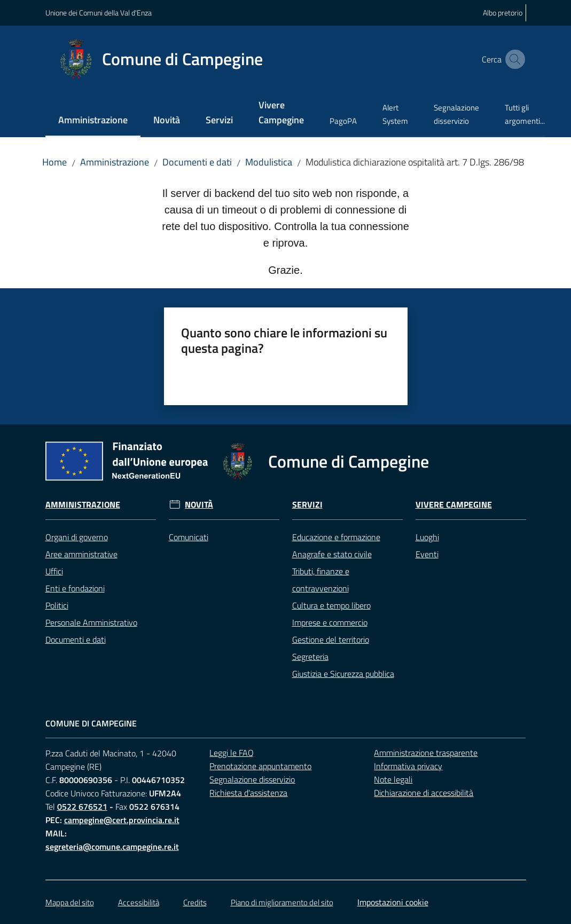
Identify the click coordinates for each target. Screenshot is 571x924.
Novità (199, 505)
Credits (195, 902)
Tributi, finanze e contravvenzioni (321, 580)
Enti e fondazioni (75, 588)
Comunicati (189, 537)
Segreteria (310, 657)
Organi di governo (77, 537)
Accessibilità (139, 902)
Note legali (393, 779)
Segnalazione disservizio (252, 779)
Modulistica (269, 162)
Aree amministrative (81, 554)
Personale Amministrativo (91, 622)
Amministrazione (115, 162)
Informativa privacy (408, 766)
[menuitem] (93, 121)
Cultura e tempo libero (331, 605)
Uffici (54, 571)
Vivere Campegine (454, 505)
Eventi (427, 554)
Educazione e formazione (336, 537)
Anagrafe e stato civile (332, 554)
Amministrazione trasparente (426, 753)
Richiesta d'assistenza (248, 793)
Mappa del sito (70, 902)
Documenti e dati (197, 162)
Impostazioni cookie (393, 902)
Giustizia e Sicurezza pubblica (343, 674)
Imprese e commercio (330, 622)
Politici (57, 605)
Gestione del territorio (331, 639)
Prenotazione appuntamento (260, 766)
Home (54, 162)
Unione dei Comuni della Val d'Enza (99, 13)
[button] (513, 59)
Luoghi (427, 537)
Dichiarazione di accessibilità (424, 793)
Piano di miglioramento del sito (282, 902)
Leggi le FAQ (232, 753)
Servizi (307, 505)
